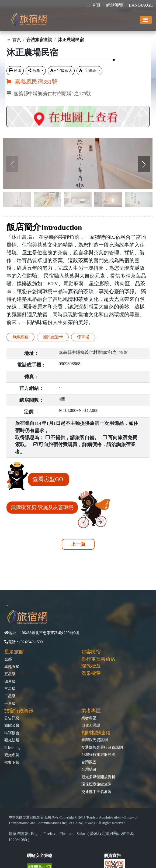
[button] (144, 164)
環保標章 (91, 666)
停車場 (83, 337)
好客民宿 (91, 652)
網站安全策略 (40, 855)
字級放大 (61, 70)
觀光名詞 (12, 755)
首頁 (96, 5)
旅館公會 (12, 725)
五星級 (10, 674)
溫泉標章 (91, 673)
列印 (15, 70)
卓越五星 (12, 667)
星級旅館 (14, 652)
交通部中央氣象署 (96, 792)
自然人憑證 (91, 725)
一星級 (10, 703)
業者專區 (89, 718)
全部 (8, 659)
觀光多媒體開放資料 (98, 777)
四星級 (10, 681)
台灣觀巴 (89, 762)
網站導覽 (115, 5)
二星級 (10, 696)
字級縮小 (89, 70)
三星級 (10, 689)
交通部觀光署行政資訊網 (102, 747)
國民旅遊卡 (53, 337)
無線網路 (20, 337)
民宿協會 (12, 733)
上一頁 (78, 544)
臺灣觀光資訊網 (95, 740)
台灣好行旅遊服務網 (98, 755)
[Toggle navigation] (146, 20)
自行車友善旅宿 (98, 659)
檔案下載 (12, 762)
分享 (34, 70)
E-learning (12, 748)
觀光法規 (12, 740)
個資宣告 (112, 855)
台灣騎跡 (89, 769)
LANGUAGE (141, 5)
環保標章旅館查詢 (96, 784)
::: (88, 5)
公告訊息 (12, 718)
